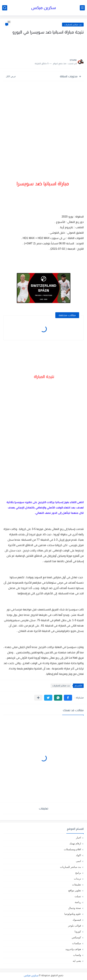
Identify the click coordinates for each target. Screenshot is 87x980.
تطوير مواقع (75, 890)
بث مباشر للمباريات (73, 25)
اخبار (78, 838)
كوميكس (76, 937)
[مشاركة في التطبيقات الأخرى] (38, 698)
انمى (78, 861)
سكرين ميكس (43, 8)
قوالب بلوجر (75, 926)
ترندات (77, 879)
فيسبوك (77, 920)
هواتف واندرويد (73, 949)
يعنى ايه (77, 961)
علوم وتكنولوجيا (73, 914)
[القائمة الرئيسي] (82, 8)
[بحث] (5, 8)
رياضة (78, 902)
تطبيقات (77, 884)
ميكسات (77, 943)
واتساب (77, 955)
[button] (68, 698)
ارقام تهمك (75, 843)
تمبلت (78, 896)
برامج (78, 873)
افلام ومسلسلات (72, 849)
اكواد (78, 855)
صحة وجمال (75, 908)
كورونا (78, 931)
